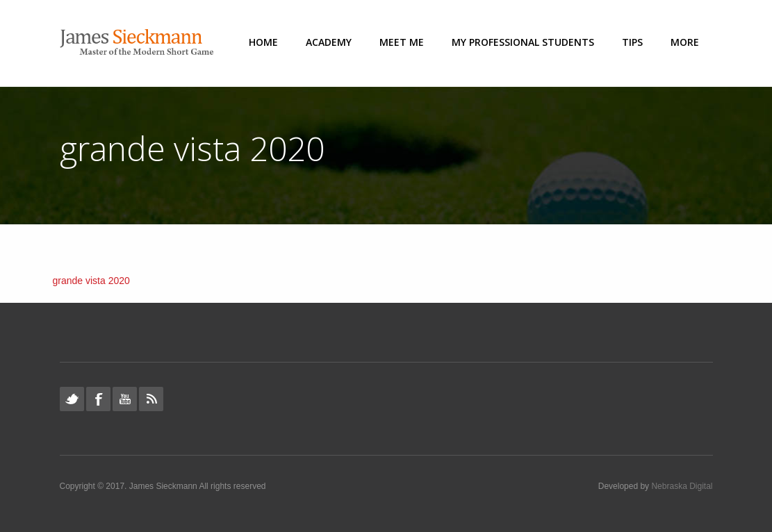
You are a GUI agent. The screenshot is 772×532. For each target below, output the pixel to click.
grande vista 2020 (91, 281)
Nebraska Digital (682, 486)
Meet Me (402, 42)
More (685, 42)
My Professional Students (523, 42)
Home (263, 42)
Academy (329, 42)
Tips (632, 42)
